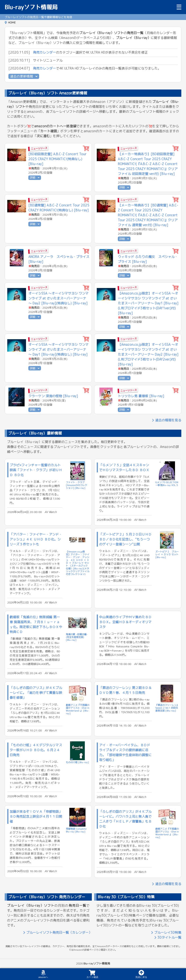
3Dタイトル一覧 (168, 937)
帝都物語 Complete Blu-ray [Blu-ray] (76, 830)
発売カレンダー (45, 52)
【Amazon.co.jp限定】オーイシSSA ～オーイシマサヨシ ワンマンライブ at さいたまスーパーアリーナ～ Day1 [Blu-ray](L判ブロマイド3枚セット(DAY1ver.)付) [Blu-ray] (148, 303)
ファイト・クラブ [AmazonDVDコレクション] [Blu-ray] (76, 485)
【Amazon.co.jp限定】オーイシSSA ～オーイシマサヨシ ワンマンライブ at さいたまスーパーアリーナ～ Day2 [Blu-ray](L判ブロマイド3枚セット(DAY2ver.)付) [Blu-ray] (148, 354)
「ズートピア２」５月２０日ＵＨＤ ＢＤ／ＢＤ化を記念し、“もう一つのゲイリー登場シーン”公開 (125, 539)
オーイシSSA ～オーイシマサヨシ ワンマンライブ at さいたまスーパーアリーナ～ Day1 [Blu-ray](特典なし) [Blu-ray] (58, 349)
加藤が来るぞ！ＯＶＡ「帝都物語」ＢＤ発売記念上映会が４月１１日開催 (36, 816)
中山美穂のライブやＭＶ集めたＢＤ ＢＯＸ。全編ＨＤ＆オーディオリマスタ (125, 622)
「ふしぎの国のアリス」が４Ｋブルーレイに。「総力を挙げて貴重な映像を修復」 (36, 693)
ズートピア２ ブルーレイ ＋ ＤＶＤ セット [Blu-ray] (167, 554)
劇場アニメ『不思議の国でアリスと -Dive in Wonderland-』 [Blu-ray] (78, 709)
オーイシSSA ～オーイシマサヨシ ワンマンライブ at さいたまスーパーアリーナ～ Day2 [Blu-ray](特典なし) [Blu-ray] (58, 298)
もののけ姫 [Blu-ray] (77, 762)
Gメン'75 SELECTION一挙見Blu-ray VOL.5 (167, 484)
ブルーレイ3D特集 (166, 932)
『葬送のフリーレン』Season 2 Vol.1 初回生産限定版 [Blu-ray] (167, 708)
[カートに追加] (86, 149)
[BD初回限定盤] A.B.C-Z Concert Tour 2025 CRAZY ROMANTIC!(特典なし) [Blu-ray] (57, 159)
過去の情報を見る (167, 420)
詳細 (35, 177)
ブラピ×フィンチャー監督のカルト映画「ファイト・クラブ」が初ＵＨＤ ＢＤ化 (36, 470)
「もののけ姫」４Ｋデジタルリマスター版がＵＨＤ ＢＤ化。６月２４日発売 (36, 750)
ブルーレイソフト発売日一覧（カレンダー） (58, 932)
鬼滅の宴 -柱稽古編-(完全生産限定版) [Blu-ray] (77, 637)
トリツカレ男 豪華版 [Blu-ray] (141, 396)
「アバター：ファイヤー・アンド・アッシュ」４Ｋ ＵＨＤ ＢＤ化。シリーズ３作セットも (36, 539)
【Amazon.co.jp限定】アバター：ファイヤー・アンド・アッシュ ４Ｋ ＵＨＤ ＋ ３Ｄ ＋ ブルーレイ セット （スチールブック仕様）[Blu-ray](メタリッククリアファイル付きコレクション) (78, 563)
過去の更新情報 (24, 76)
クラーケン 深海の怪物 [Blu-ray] (53, 396)
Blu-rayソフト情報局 (31, 7)
